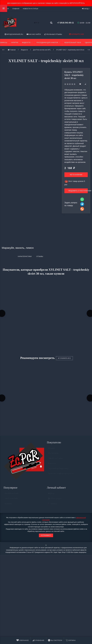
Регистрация (55, 500)
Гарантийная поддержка (58, 470)
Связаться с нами (55, 460)
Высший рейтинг (12, 495)
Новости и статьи (30, 9)
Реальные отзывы (53, 34)
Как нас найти (34, 34)
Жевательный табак (73, 43)
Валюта (52, 506)
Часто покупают (11, 500)
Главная (16, 9)
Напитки (15, 43)
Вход (86, 9)
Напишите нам (76, 34)
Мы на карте (53, 455)
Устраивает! (46, 536)
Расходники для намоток (49, 43)
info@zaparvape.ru (14, 34)
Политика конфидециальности (61, 475)
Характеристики (25, 256)
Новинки (8, 505)
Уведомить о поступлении (78, 191)
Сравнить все (64, 359)
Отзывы (51, 450)
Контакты (52, 465)
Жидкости (27, 43)
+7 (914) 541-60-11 (64, 23)
